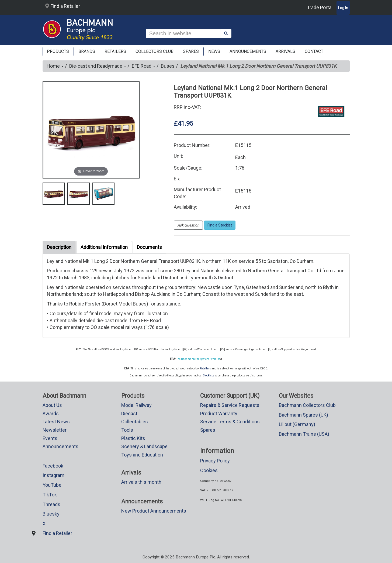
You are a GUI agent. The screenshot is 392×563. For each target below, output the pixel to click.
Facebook (53, 466)
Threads (51, 504)
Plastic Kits (133, 438)
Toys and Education (142, 455)
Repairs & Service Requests (230, 405)
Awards (51, 413)
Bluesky (51, 514)
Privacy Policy (215, 461)
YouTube (52, 485)
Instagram (53, 475)
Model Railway (136, 405)
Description (59, 247)
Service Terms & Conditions (230, 422)
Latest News (56, 422)
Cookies (209, 470)
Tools (127, 430)
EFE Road (143, 66)
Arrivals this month (141, 482)
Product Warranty (219, 413)
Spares (208, 430)
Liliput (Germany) (297, 424)
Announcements (60, 446)
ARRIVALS (285, 51)
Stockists (209, 375)
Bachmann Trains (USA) (304, 434)
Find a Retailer (63, 6)
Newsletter (55, 430)
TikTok (50, 495)
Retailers (205, 368)
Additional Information (104, 247)
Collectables (135, 422)
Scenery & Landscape (144, 446)
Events (50, 438)
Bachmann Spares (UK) (303, 415)
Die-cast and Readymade (98, 66)
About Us (52, 405)
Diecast (129, 413)
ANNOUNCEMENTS (248, 51)
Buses (168, 66)
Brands (87, 51)
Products (58, 51)
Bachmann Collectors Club (307, 405)
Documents (149, 247)
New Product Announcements (154, 511)
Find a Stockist (220, 225)
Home (55, 66)
